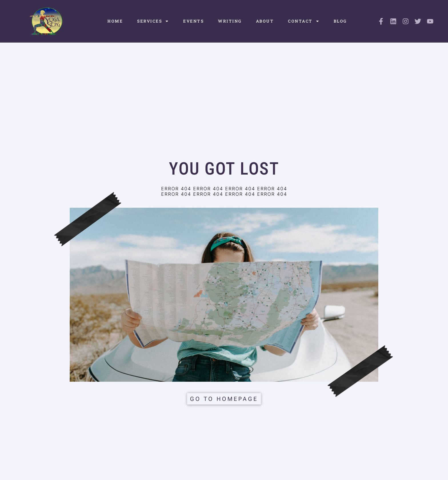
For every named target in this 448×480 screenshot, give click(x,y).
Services (153, 21)
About (265, 21)
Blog (340, 21)
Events (193, 21)
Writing (230, 21)
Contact (304, 21)
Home (115, 21)
